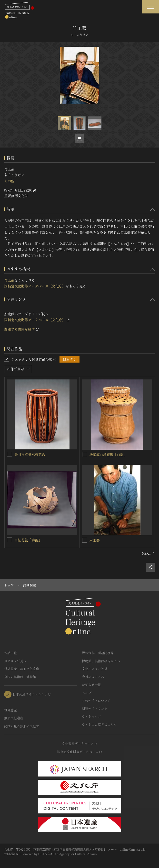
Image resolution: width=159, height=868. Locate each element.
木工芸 (95, 540)
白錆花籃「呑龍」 (28, 540)
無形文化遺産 (14, 718)
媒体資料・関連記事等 (98, 653)
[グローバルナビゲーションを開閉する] (150, 7)
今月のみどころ (93, 677)
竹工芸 (9, 280)
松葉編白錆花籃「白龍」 (108, 455)
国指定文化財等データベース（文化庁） (35, 286)
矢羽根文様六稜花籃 (30, 454)
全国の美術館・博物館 (20, 677)
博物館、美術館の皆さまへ (101, 661)
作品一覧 (10, 653)
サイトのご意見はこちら (99, 725)
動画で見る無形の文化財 (22, 726)
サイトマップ (91, 716)
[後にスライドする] (148, 553)
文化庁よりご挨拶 (95, 669)
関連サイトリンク (95, 709)
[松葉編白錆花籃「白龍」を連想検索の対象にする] (85, 455)
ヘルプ (87, 693)
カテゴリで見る (15, 661)
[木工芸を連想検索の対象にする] (85, 540)
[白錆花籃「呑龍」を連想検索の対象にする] (10, 540)
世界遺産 (10, 710)
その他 (9, 181)
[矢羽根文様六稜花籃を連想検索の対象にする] (10, 454)
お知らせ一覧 (91, 685)
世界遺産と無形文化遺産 (22, 669)
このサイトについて (96, 701)
